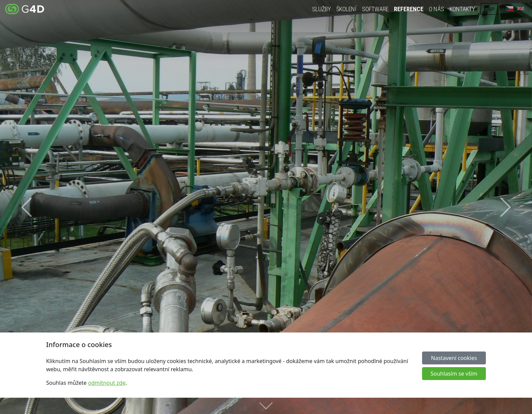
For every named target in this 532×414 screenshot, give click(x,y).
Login (489, 9)
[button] (27, 207)
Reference (409, 9)
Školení (346, 9)
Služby (321, 9)
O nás (436, 9)
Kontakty (462, 9)
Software (375, 9)
